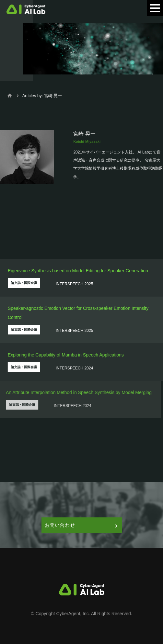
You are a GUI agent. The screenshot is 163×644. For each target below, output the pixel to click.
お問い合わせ (81, 525)
